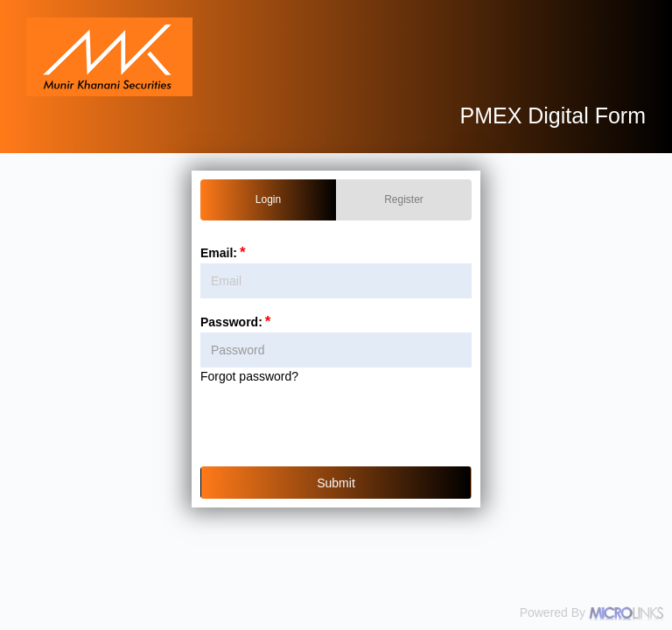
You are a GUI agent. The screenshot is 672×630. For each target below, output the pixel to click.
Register (404, 199)
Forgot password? (249, 376)
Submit (336, 483)
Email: (224, 253)
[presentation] (339, 429)
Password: (237, 322)
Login (268, 199)
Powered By (591, 613)
